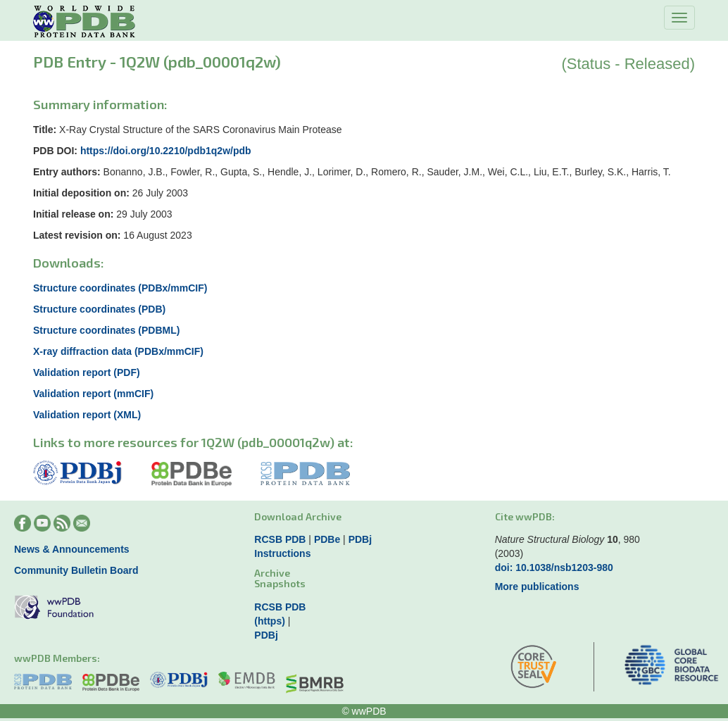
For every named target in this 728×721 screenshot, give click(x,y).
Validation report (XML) (87, 415)
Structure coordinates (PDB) (99, 309)
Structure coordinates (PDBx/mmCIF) (120, 288)
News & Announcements (72, 549)
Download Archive (298, 516)
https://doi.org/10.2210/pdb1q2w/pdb (166, 151)
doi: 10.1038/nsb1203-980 (554, 568)
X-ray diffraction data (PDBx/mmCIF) (118, 351)
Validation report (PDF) (87, 372)
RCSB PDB (280, 539)
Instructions (282, 553)
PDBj (360, 539)
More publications (537, 587)
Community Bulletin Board (76, 570)
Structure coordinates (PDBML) (106, 330)
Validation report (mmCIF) (93, 394)
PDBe (327, 539)
